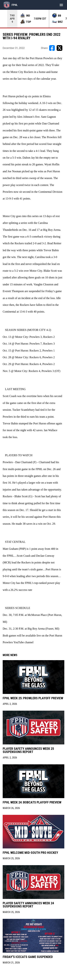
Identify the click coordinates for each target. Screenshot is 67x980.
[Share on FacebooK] (52, 48)
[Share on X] (59, 48)
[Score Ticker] (33, 19)
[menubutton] (61, 5)
